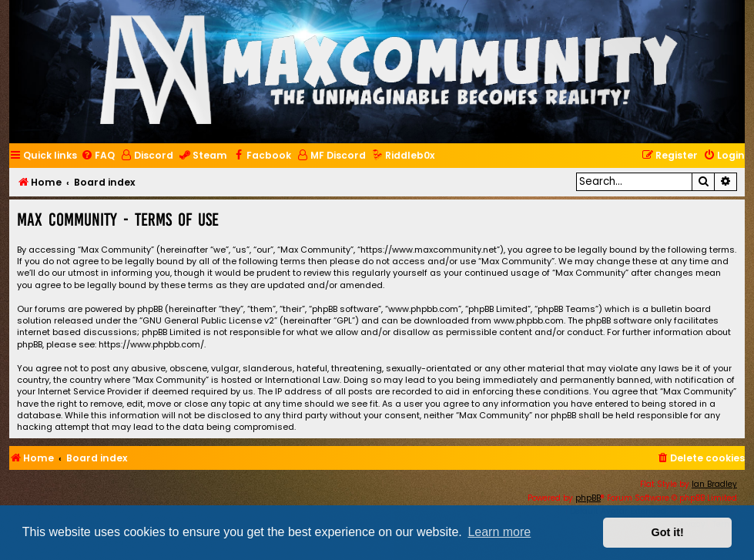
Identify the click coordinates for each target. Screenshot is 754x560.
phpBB (588, 498)
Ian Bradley (714, 484)
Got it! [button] (668, 532)
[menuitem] (98, 156)
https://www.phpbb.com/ (151, 345)
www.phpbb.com (529, 321)
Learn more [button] (499, 532)
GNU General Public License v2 (208, 321)
